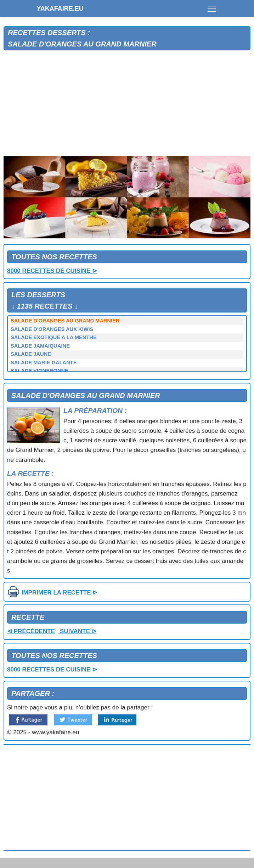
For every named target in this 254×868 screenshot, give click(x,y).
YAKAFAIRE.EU (60, 9)
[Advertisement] (127, 104)
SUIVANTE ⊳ (77, 631)
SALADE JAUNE (31, 354)
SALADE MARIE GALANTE (44, 363)
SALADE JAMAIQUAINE (40, 346)
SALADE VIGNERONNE (39, 371)
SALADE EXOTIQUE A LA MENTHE (54, 337)
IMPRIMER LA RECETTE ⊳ (52, 593)
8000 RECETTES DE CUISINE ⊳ (52, 271)
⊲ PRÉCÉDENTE (31, 631)
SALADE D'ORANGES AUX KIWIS (52, 329)
